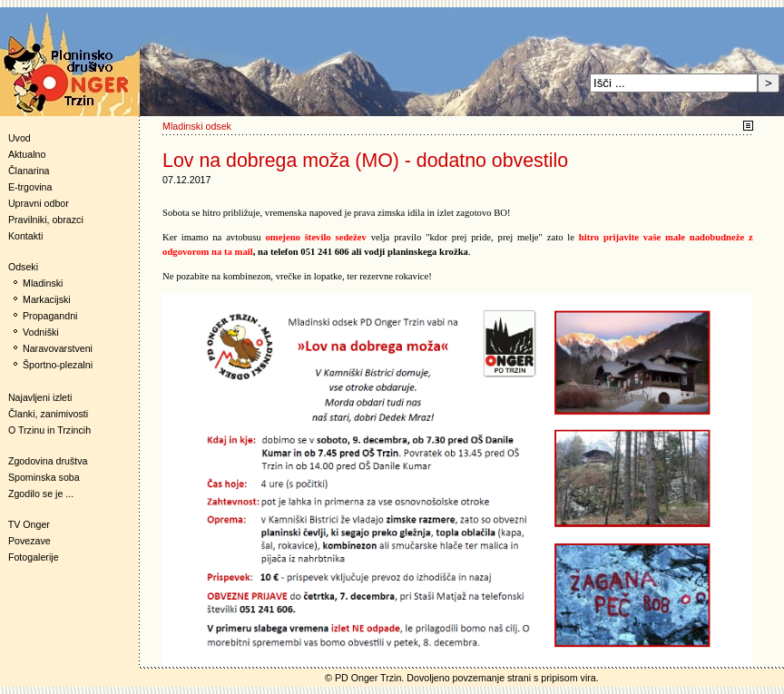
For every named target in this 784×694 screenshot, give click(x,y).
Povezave (29, 541)
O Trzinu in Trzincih (49, 430)
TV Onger (25, 524)
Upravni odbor (39, 203)
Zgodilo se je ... (41, 494)
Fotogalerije (34, 557)
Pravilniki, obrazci (46, 220)
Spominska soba (44, 477)
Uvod (20, 138)
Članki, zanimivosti (48, 414)
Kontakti (26, 236)
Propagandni (50, 316)
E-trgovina (30, 187)
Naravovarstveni (58, 348)
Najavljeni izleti (40, 397)
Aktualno (27, 154)
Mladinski (43, 283)
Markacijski (47, 299)
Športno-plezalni (58, 365)
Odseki (19, 267)
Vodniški (41, 332)
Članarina (29, 171)
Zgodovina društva (44, 461)
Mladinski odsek (197, 126)
